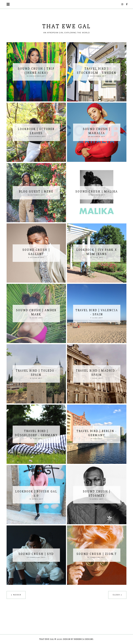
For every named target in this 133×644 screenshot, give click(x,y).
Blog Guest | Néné (36, 192)
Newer (17, 595)
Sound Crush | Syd (36, 554)
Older (116, 595)
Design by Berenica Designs (78, 639)
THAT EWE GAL (67, 26)
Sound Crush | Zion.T (97, 554)
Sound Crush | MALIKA (97, 192)
